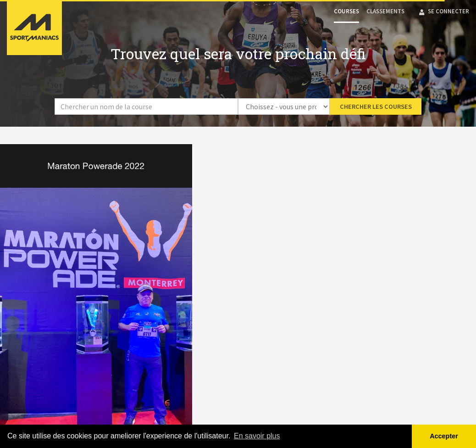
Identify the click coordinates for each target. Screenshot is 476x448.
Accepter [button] (444, 436)
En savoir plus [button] (257, 436)
